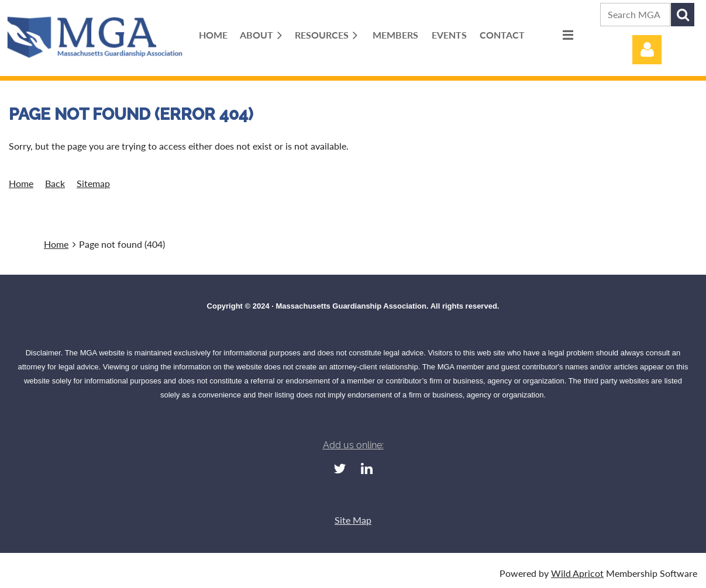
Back (55, 183)
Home (21, 183)
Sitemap (93, 183)
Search (683, 15)
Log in (647, 50)
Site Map (353, 520)
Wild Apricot (577, 573)
